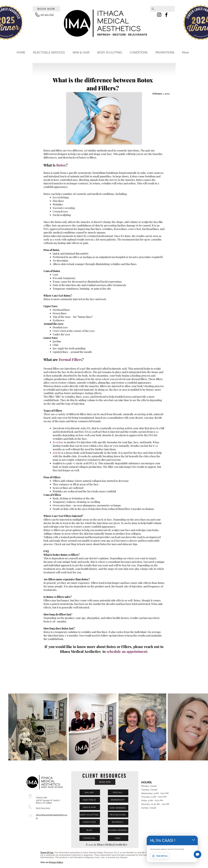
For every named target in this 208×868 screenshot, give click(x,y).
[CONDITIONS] (90, 822)
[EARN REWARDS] (118, 808)
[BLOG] (90, 830)
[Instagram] (159, 15)
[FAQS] (118, 838)
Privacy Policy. (56, 862)
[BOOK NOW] (46, 9)
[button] (50, 51)
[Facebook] (166, 15)
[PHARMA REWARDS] (118, 830)
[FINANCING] (90, 838)
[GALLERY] (90, 792)
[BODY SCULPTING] (90, 815)
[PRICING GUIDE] (118, 815)
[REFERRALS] (118, 822)
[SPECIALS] (118, 792)
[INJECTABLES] (90, 800)
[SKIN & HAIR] (90, 807)
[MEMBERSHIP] (118, 800)
